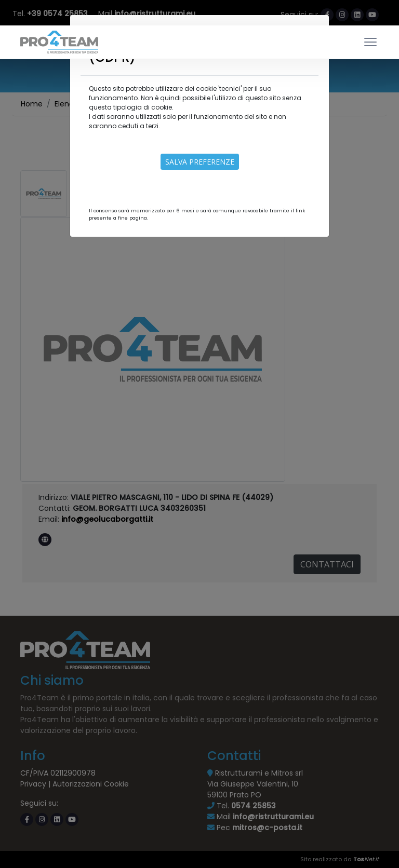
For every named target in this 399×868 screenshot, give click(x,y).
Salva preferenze (200, 162)
